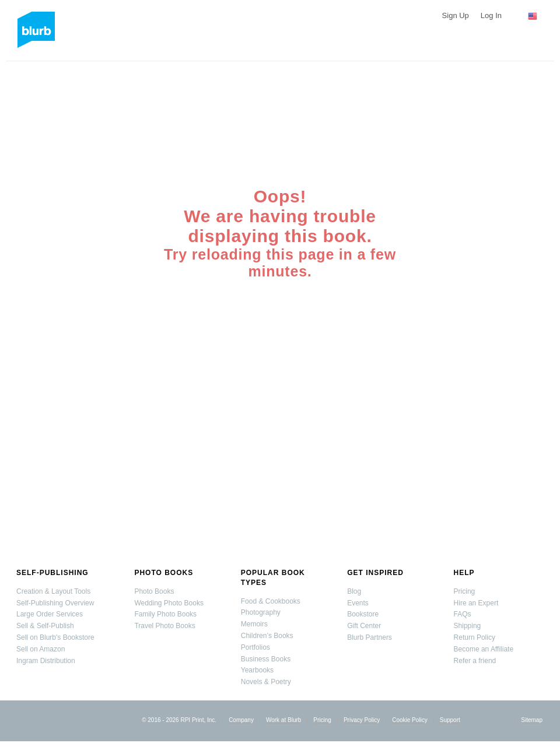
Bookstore (363, 614)
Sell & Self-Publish (45, 626)
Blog (354, 591)
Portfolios (256, 647)
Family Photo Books (165, 614)
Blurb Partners (370, 637)
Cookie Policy (410, 720)
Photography (261, 612)
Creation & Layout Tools (53, 591)
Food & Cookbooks (271, 601)
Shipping (468, 626)
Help (464, 573)
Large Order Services (50, 614)
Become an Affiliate (484, 649)
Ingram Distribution (46, 661)
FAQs (463, 614)
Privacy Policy (362, 720)
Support (450, 720)
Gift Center (364, 626)
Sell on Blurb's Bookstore (55, 637)
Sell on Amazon (41, 649)
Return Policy (475, 637)
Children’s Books (267, 636)
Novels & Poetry (266, 682)
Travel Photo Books (164, 626)
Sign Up (456, 15)
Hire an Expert (476, 603)
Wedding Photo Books (169, 603)
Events (358, 603)
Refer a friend (475, 661)
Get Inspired (375, 573)
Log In (491, 15)
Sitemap (532, 720)
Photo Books (164, 573)
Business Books (266, 659)
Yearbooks (257, 670)
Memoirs (254, 624)
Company (241, 720)
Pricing (465, 591)
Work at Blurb (283, 720)
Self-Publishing (52, 573)
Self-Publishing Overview (55, 603)
